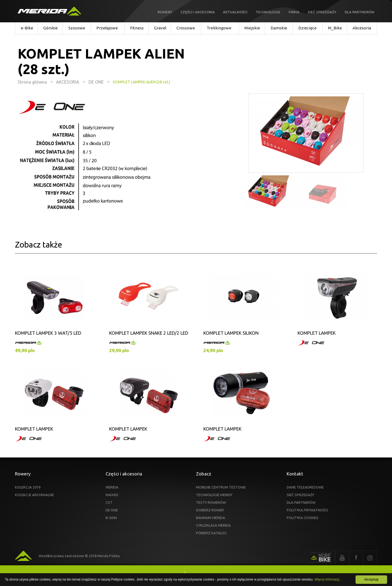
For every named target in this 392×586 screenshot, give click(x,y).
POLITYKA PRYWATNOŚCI (307, 510)
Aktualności (235, 12)
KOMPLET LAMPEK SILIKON (231, 333)
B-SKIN (111, 518)
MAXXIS (112, 495)
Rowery (165, 12)
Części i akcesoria (198, 12)
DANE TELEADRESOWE (305, 487)
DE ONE (112, 510)
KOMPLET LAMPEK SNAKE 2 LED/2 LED (149, 333)
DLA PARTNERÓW (301, 502)
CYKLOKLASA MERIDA (213, 525)
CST (109, 502)
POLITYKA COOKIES (303, 518)
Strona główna (32, 82)
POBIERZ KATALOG (211, 533)
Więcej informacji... (328, 579)
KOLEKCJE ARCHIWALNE (34, 495)
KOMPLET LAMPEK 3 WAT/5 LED (48, 333)
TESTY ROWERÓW (211, 502)
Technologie (268, 12)
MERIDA (112, 487)
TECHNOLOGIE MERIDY (214, 495)
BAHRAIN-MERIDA (211, 518)
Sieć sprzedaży (322, 12)
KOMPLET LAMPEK (317, 333)
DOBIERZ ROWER (210, 510)
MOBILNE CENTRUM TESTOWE (221, 487)
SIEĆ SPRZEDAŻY (300, 495)
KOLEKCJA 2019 (28, 487)
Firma (294, 12)
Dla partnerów (359, 12)
